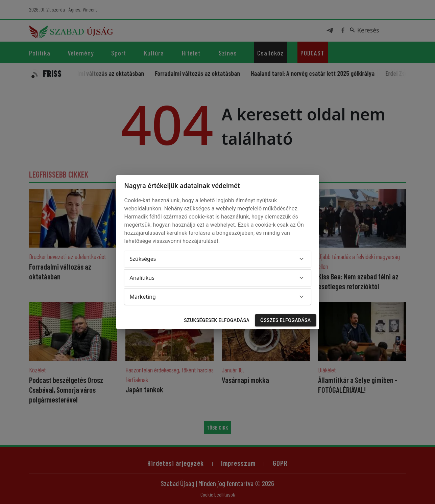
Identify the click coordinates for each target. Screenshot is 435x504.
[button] (218, 259)
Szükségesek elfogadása (217, 320)
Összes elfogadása (285, 320)
